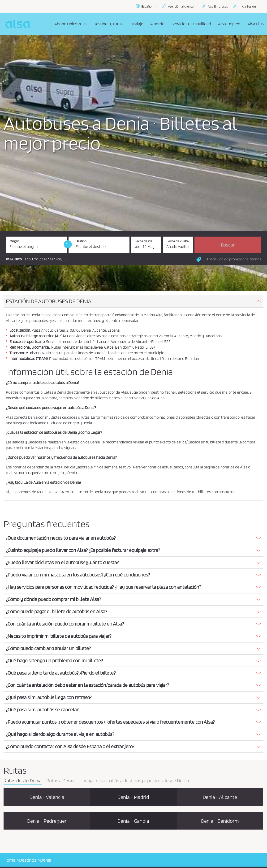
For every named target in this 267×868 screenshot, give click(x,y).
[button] (38, 259)
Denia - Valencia (47, 797)
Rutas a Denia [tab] (60, 781)
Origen (14, 241)
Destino (81, 241)
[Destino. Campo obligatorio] (99, 245)
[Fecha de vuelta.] (178, 245)
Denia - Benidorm (220, 821)
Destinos (28, 860)
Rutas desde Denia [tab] (23, 781)
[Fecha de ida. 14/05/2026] (146, 245)
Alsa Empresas (218, 6)
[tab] (133, 302)
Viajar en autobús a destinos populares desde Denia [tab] (136, 781)
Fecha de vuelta (178, 241)
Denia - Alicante (220, 797)
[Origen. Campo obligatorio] (37, 245)
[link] (68, 244)
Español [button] (146, 6)
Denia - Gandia (133, 821)
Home (9, 860)
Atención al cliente (181, 6)
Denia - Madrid (133, 797)
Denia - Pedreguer (47, 821)
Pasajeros (14, 259)
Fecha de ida (143, 241)
